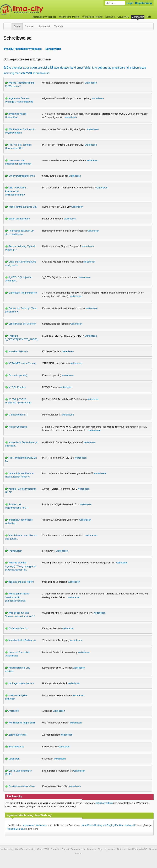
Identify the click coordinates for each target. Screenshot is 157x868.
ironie (122, 68)
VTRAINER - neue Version (21, 363)
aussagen (30, 67)
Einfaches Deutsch (17, 628)
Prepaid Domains (16, 829)
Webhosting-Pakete (69, 17)
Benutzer (30, 26)
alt (6, 67)
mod (29, 73)
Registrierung (144, 3)
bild (50, 67)
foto (95, 68)
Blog (100, 849)
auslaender (15, 68)
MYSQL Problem (16, 387)
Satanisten (12, 759)
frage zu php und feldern (20, 582)
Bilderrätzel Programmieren (21, 293)
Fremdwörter (13, 551)
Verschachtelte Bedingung (20, 640)
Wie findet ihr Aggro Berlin (20, 723)
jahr (129, 67)
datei (56, 68)
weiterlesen (91, 83)
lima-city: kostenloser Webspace (23, 49)
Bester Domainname (18, 219)
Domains (110, 17)
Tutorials (59, 26)
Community (138, 17)
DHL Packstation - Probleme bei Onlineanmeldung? (16, 191)
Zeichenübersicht (16, 735)
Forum (17, 26)
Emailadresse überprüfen (20, 786)
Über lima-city (89, 849)
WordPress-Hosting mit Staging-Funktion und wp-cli (109, 825)
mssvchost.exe (15, 747)
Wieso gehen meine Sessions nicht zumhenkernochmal (17, 597)
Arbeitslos (12, 711)
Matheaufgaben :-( (16, 415)
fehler (88, 68)
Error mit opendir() (16, 375)
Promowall (44, 26)
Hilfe (149, 17)
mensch (20, 73)
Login (130, 3)
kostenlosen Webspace (35, 825)
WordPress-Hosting (93, 17)
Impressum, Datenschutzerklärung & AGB (126, 849)
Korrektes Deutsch (17, 351)
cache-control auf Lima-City (21, 207)
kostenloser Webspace (44, 17)
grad (115, 68)
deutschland (68, 68)
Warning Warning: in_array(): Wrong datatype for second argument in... (21, 566)
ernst (80, 68)
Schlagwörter (53, 49)
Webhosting (7, 849)
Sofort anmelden (104, 803)
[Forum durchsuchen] (115, 3)
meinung (9, 73)
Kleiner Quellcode (16, 427)
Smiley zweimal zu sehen (20, 176)
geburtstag (105, 68)
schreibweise (41, 73)
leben (135, 68)
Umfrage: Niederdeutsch (20, 683)
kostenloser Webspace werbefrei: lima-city (34, 10)
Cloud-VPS (123, 17)
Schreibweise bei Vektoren (21, 324)
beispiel (42, 68)
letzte (143, 68)
